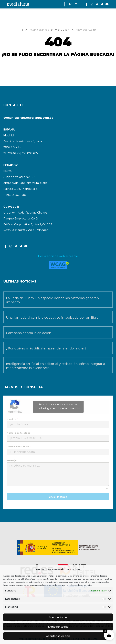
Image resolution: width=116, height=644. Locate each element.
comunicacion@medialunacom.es (28, 118)
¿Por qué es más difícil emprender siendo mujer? (46, 348)
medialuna (18, 4)
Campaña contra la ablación (29, 333)
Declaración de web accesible (58, 256)
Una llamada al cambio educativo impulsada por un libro (52, 317)
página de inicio (39, 30)
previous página (86, 30)
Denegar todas (58, 627)
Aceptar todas (58, 617)
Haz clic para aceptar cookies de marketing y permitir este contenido (58, 406)
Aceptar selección (58, 636)
